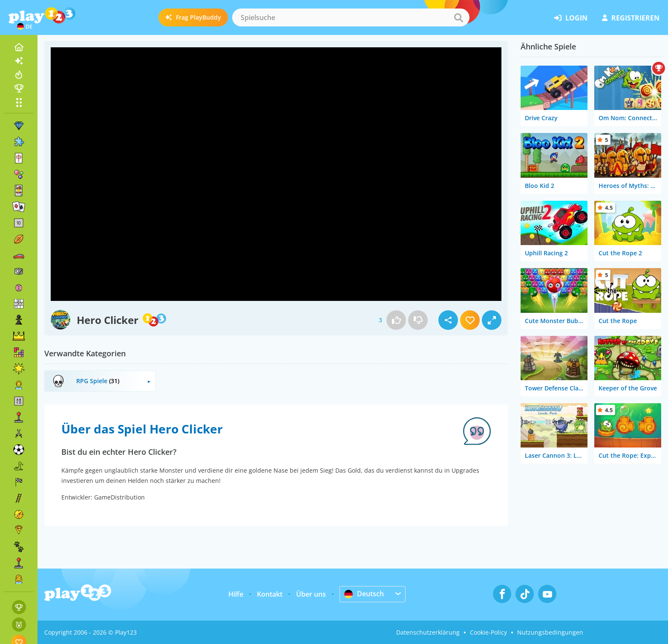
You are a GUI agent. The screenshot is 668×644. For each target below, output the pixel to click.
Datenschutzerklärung (428, 632)
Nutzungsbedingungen (550, 632)
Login (571, 18)
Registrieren (631, 18)
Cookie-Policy (488, 632)
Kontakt (270, 594)
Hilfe (236, 594)
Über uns (311, 594)
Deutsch (364, 594)
